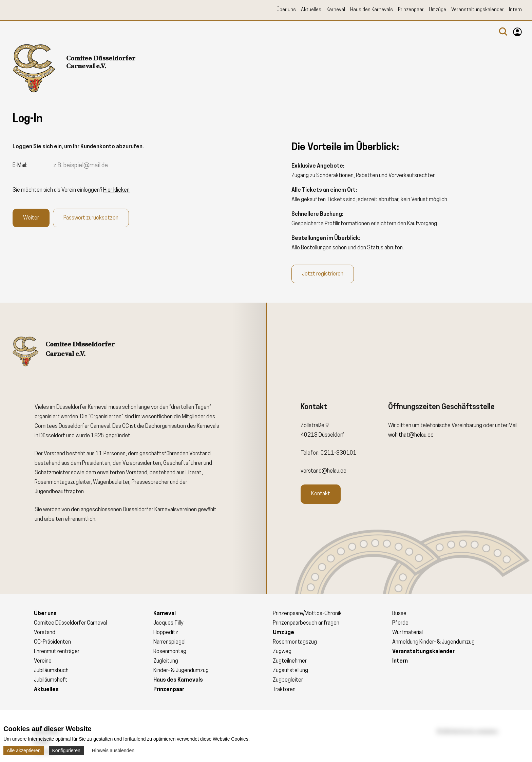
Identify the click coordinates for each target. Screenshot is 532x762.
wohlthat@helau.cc (411, 435)
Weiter (31, 218)
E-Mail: (20, 166)
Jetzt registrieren (323, 274)
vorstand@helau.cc (324, 471)
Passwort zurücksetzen (91, 218)
